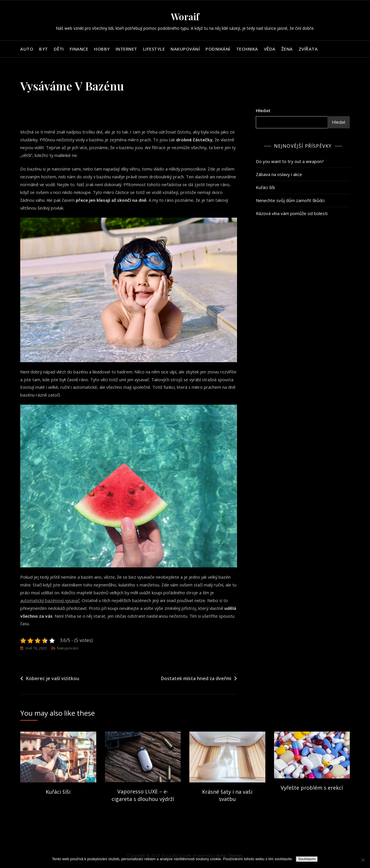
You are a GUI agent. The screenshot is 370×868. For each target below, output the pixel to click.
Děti (59, 49)
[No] (363, 860)
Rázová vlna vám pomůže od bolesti (292, 213)
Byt (44, 49)
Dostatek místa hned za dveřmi (196, 679)
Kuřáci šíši (265, 187)
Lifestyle (154, 49)
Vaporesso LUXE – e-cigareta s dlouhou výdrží (143, 796)
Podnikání (218, 49)
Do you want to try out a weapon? (290, 161)
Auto (27, 49)
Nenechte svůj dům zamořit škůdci (290, 200)
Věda (270, 49)
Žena (287, 49)
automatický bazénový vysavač (51, 601)
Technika (247, 49)
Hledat (263, 110)
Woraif (185, 16)
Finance (79, 49)
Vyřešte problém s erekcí (312, 788)
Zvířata (308, 49)
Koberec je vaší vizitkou (53, 679)
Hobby (102, 49)
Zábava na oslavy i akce (279, 174)
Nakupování (185, 49)
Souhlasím (307, 859)
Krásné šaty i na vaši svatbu (227, 796)
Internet (126, 49)
